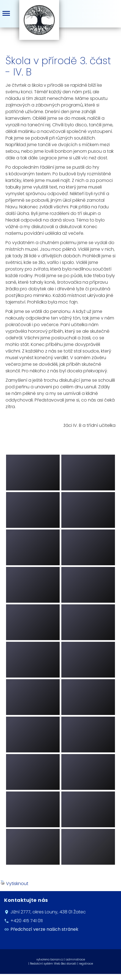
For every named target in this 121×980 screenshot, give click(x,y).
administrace (75, 959)
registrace (86, 964)
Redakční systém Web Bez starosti (53, 964)
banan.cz (57, 959)
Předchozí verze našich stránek (44, 929)
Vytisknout (14, 884)
